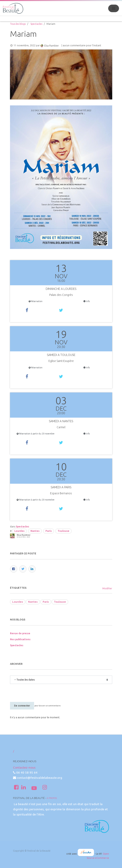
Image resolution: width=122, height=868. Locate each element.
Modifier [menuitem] (107, 588)
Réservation (36, 301)
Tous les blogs (18, 24)
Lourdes (19, 531)
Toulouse (64, 531)
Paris (49, 531)
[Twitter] (23, 569)
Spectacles (36, 24)
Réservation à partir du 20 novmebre (36, 500)
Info (87, 301)
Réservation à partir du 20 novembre (36, 434)
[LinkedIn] (32, 569)
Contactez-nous (24, 767)
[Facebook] (14, 569)
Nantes (35, 531)
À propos (52, 798)
